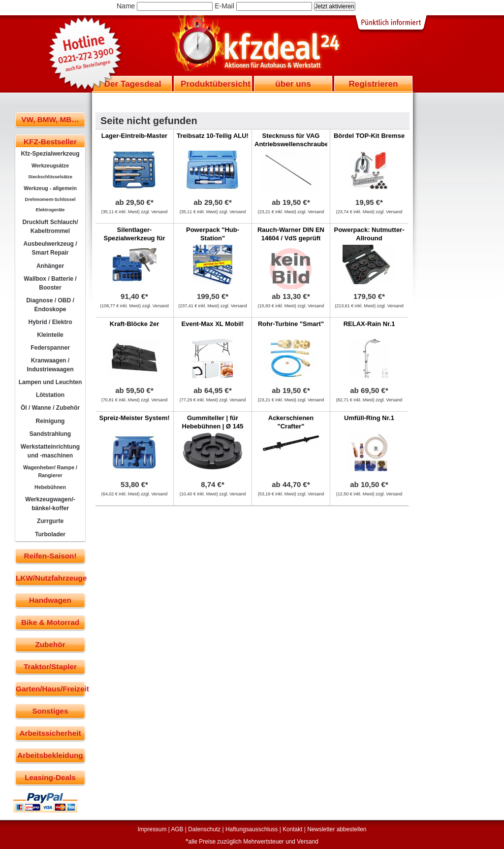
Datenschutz (204, 829)
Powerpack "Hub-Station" (213, 234)
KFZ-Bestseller (50, 142)
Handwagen (50, 600)
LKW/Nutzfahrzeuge (50, 578)
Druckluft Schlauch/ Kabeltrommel (50, 227)
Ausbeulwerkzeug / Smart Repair (50, 248)
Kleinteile (50, 335)
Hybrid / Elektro (50, 322)
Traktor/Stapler (50, 667)
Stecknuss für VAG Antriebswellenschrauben (293, 140)
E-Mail (224, 6)
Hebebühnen (50, 487)
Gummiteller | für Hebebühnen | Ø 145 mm (213, 426)
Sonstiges (50, 711)
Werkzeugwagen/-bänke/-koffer (50, 504)
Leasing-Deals (50, 777)
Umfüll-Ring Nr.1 (369, 418)
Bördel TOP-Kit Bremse (369, 136)
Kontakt (292, 829)
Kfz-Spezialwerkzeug (50, 154)
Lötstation (50, 395)
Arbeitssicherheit (50, 733)
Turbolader (50, 534)
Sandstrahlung (50, 434)
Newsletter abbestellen (337, 829)
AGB (177, 829)
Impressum (152, 829)
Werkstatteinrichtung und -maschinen (50, 451)
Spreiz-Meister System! (134, 418)
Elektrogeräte (50, 210)
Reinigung (50, 421)
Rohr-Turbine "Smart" (291, 324)
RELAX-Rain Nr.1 (369, 324)
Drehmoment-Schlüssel (50, 199)
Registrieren (373, 84)
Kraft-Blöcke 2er (134, 324)
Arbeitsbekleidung (50, 755)
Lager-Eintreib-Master (134, 136)
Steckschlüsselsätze (50, 177)
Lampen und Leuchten (50, 382)
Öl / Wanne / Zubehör (50, 408)
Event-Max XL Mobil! (213, 324)
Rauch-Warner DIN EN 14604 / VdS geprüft (291, 234)
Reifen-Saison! (50, 556)
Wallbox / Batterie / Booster (50, 283)
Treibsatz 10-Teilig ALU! (213, 136)
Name (126, 6)
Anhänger (50, 266)
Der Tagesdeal (133, 84)
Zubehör (50, 644)
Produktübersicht (216, 84)
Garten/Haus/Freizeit (50, 689)
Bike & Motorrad (50, 622)
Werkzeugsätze (50, 165)
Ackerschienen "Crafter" (291, 422)
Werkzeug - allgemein (50, 188)
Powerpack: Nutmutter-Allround (369, 234)
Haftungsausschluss (252, 829)
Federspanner (50, 348)
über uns (293, 84)
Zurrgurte (50, 521)
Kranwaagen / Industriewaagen (50, 365)
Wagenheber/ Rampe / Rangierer (50, 471)
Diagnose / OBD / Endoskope (50, 305)
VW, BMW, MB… (50, 119)
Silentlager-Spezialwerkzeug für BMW (135, 238)
